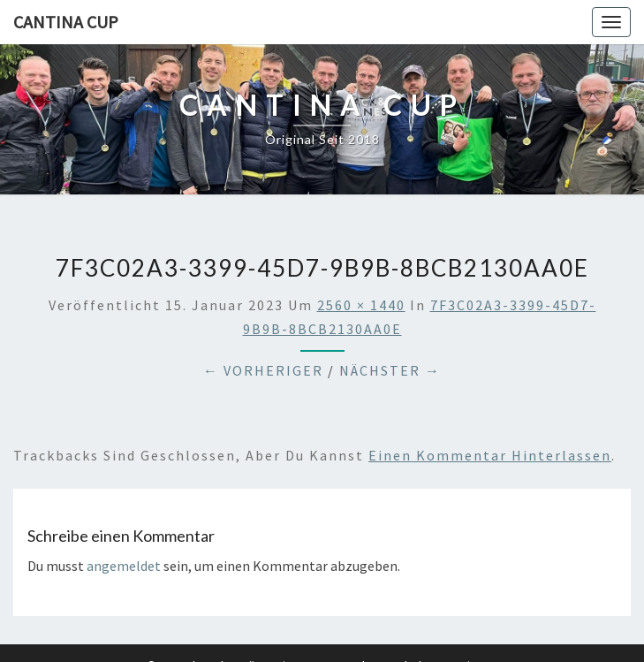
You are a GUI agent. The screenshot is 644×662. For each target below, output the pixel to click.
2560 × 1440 (361, 305)
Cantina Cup (66, 22)
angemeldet (124, 566)
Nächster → (390, 370)
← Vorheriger (263, 370)
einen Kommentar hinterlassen (490, 455)
